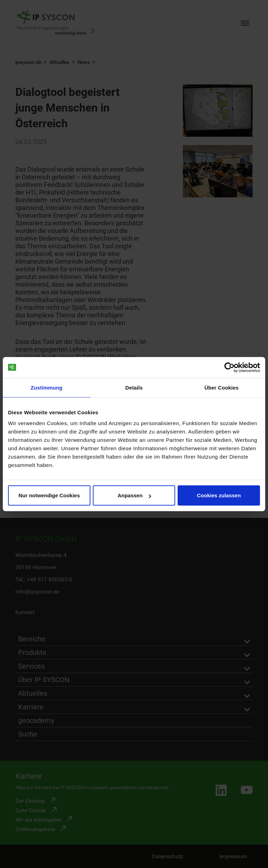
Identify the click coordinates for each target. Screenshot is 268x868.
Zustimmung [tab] (47, 387)
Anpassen (134, 495)
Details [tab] (134, 387)
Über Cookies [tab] (222, 387)
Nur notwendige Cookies (49, 495)
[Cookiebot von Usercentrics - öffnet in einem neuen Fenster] (229, 367)
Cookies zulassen (219, 495)
